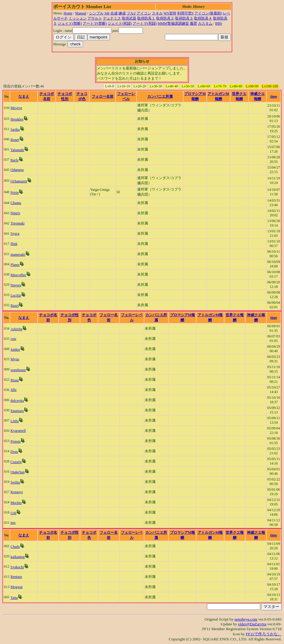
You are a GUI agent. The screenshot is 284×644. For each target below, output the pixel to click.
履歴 (193, 23)
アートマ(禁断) (95, 23)
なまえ (24, 96)
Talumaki (17, 150)
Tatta (14, 598)
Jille (14, 390)
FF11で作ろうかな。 (264, 634)
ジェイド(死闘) (120, 23)
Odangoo (17, 170)
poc (13, 523)
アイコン (144, 13)
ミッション (78, 18)
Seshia (15, 482)
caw (13, 339)
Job (107, 13)
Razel (15, 306)
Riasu (15, 380)
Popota (15, 441)
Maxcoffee (18, 275)
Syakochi (17, 567)
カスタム (205, 23)
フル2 (131, 13)
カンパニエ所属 (160, 96)
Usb (13, 513)
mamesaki (18, 255)
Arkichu (16, 329)
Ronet (15, 140)
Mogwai (17, 587)
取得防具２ (165, 18)
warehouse (18, 370)
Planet (15, 265)
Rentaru (16, 577)
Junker (15, 349)
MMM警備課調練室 (173, 23)
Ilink (14, 244)
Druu (14, 452)
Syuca (15, 233)
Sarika (15, 130)
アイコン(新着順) (208, 13)
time (274, 96)
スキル (157, 13)
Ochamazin (19, 181)
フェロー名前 (103, 96)
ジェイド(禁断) (70, 23)
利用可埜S (185, 13)
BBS (219, 23)
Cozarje (16, 462)
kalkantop (18, 557)
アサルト (95, 18)
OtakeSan (18, 472)
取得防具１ (146, 18)
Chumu (16, 203)
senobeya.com (246, 619)
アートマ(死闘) (145, 23)
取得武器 (129, 18)
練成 (122, 13)
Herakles (17, 119)
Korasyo (17, 492)
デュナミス (112, 18)
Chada (15, 547)
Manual (81, 13)
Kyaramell (18, 431)
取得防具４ (203, 18)
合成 (114, 13)
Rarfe (15, 160)
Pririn (15, 193)
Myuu (15, 359)
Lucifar (16, 295)
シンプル (96, 13)
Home (68, 13)
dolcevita (17, 401)
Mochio (16, 503)
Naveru (16, 285)
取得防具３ (184, 18)
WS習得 (170, 13)
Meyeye (16, 108)
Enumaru (17, 411)
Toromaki (17, 223)
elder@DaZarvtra (252, 624)
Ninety (15, 213)
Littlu (15, 421)
